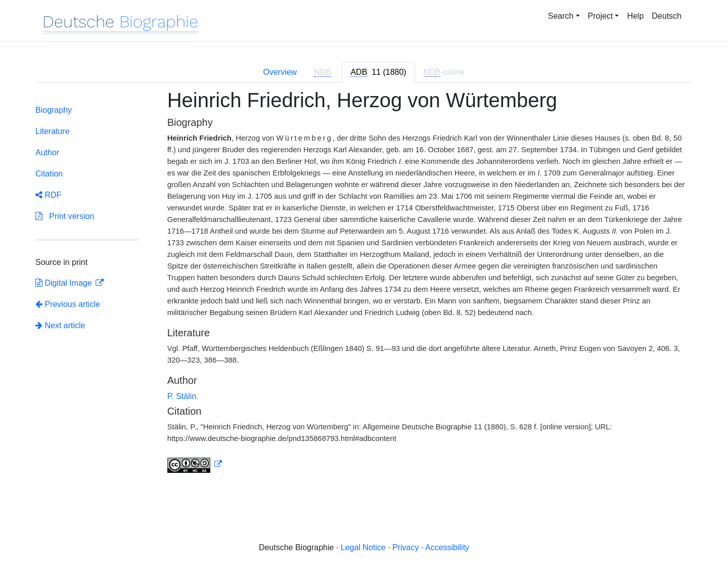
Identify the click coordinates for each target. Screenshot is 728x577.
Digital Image (65, 283)
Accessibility (447, 547)
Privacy (405, 547)
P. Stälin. (183, 396)
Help (635, 16)
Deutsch (667, 16)
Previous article (68, 304)
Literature (53, 131)
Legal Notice (363, 547)
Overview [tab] (280, 72)
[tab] (378, 72)
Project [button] (601, 16)
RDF (48, 195)
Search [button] (561, 16)
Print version (65, 216)
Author (47, 152)
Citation (49, 174)
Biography (54, 110)
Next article (60, 325)
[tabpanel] (364, 287)
